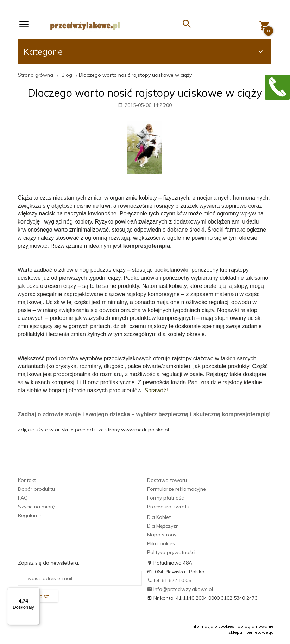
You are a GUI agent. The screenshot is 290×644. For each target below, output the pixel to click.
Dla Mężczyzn (163, 526)
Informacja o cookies (213, 626)
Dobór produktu (36, 489)
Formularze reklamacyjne (176, 489)
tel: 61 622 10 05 (169, 580)
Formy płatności (166, 498)
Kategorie (144, 51)
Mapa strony (162, 535)
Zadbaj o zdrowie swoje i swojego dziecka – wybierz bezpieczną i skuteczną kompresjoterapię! (144, 414)
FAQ (23, 498)
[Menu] (36, 592)
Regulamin (30, 515)
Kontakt (27, 480)
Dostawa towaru (167, 480)
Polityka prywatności (171, 552)
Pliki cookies (161, 543)
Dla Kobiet (159, 517)
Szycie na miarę (36, 507)
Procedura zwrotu (168, 507)
